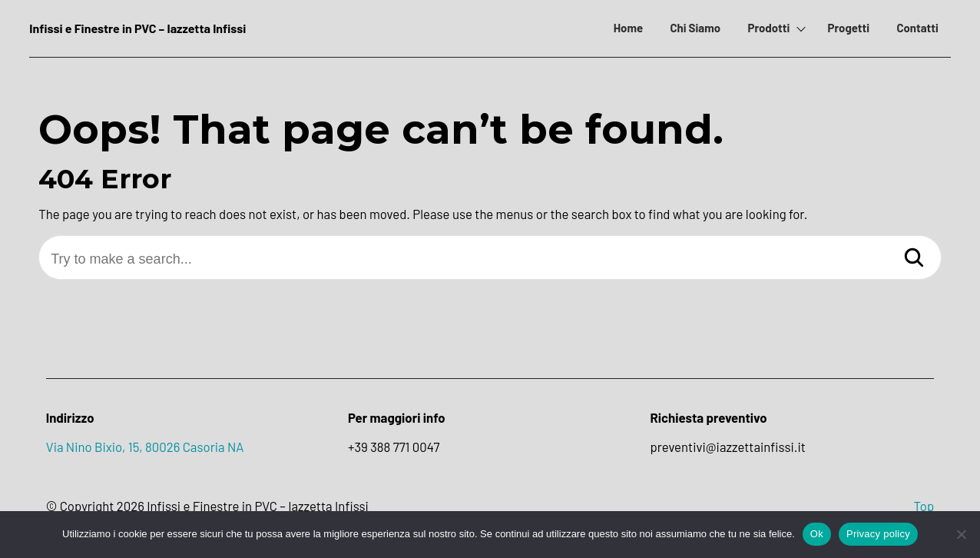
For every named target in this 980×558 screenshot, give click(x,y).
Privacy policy (878, 534)
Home (628, 28)
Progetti (849, 28)
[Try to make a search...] (490, 259)
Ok (817, 534)
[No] (961, 534)
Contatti (917, 28)
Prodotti (768, 28)
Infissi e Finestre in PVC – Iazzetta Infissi (137, 28)
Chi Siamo (695, 28)
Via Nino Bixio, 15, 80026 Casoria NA (145, 447)
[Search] (914, 259)
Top (924, 506)
